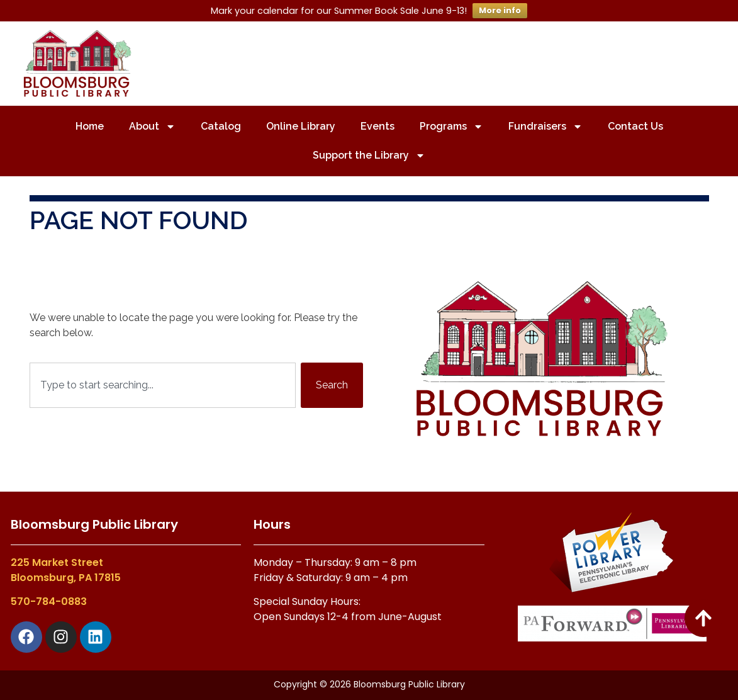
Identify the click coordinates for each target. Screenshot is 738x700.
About (152, 127)
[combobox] (163, 385)
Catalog (221, 126)
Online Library (301, 126)
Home (90, 126)
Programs (451, 127)
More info (500, 10)
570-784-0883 (49, 601)
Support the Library (369, 155)
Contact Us (635, 126)
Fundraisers (545, 127)
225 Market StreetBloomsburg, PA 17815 (66, 570)
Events (377, 126)
